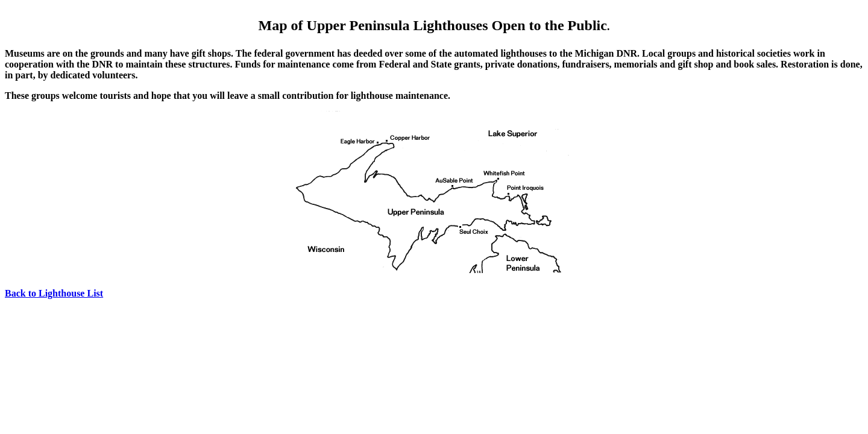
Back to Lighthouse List (54, 293)
